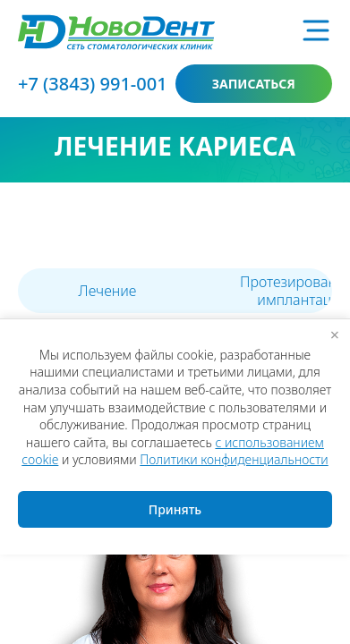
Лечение (108, 291)
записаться (254, 84)
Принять (175, 509)
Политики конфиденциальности (234, 459)
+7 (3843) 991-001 (93, 84)
